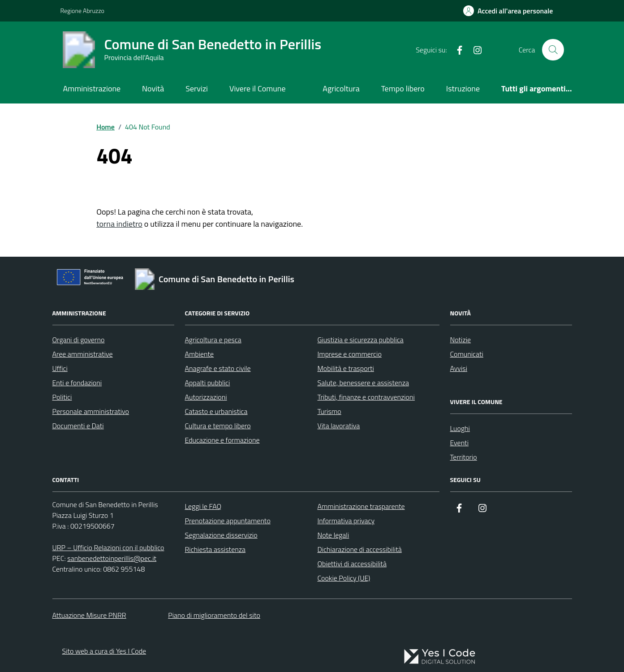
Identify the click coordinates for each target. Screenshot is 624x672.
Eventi (460, 443)
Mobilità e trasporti (346, 368)
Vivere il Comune (258, 88)
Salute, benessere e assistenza (363, 383)
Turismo (329, 411)
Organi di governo (79, 340)
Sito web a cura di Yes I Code (104, 651)
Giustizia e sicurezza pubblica (361, 340)
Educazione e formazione (222, 440)
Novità (153, 88)
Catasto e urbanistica (216, 411)
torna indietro (119, 224)
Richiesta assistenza (215, 549)
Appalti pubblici (208, 383)
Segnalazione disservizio (221, 535)
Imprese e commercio (350, 354)
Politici (62, 397)
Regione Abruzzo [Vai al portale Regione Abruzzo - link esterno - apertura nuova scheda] (82, 11)
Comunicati (467, 354)
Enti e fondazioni (77, 383)
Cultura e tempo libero (218, 426)
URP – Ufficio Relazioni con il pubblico (108, 547)
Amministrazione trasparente (361, 506)
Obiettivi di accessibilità (352, 564)
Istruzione (463, 88)
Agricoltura (341, 88)
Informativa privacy (346, 521)
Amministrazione (92, 88)
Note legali (333, 535)
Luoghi (460, 428)
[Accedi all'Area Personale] (508, 11)
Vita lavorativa (339, 426)
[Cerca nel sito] (553, 50)
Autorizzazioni (206, 397)
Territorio (464, 457)
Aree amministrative (83, 354)
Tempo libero (403, 88)
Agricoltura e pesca (213, 340)
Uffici (60, 368)
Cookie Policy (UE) (344, 578)
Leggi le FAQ (203, 506)
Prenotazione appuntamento (227, 521)
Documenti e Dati (78, 426)
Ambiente (200, 354)
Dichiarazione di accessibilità (359, 549)
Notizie (461, 340)
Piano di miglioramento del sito (214, 615)
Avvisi (459, 368)
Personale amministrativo (91, 411)
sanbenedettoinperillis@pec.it (112, 558)
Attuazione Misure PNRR (89, 615)
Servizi (197, 88)
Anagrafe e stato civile (218, 368)
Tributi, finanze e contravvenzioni (366, 397)
